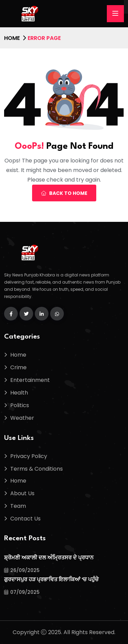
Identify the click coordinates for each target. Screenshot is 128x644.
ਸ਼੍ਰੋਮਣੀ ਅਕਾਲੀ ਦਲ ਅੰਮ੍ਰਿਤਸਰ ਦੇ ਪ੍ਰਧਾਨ (49, 558)
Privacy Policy (29, 456)
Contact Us (25, 519)
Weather (22, 418)
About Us (22, 493)
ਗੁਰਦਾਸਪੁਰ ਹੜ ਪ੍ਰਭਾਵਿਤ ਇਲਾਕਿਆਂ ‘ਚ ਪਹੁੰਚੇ (51, 580)
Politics (20, 405)
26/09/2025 (22, 570)
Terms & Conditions (37, 469)
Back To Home (64, 193)
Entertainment (30, 380)
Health (19, 393)
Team (18, 506)
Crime (18, 367)
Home (12, 38)
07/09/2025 (22, 592)
